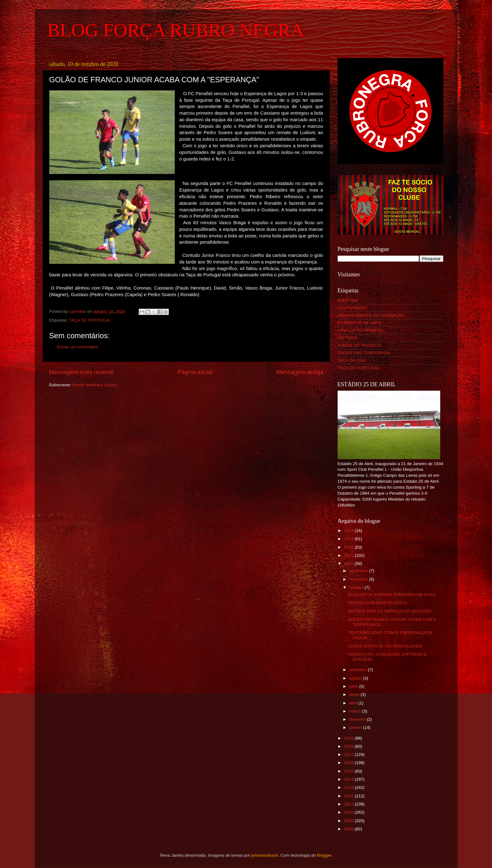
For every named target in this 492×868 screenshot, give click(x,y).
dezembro (359, 571)
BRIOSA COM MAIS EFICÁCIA (377, 603)
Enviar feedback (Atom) (95, 385)
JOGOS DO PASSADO (359, 345)
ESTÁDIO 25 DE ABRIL (360, 323)
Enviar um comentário (78, 347)
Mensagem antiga (300, 372)
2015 (349, 771)
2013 (349, 787)
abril (354, 703)
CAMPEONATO (353, 308)
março (356, 711)
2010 (349, 812)
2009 (349, 821)
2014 (349, 779)
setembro (359, 670)
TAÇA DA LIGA (352, 360)
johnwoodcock (265, 855)
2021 (349, 555)
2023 (349, 539)
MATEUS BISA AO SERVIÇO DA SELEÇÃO (390, 611)
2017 (349, 754)
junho (355, 694)
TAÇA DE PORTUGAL (90, 320)
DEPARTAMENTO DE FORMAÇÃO (371, 315)
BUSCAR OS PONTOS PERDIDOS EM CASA (392, 595)
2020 (349, 564)
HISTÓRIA (348, 338)
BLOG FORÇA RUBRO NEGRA (176, 30)
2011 (349, 804)
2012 (349, 796)
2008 (349, 829)
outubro (357, 587)
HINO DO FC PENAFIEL (361, 330)
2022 (349, 547)
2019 (349, 738)
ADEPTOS (348, 300)
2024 (349, 531)
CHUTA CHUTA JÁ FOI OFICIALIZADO (385, 646)
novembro (359, 579)
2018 (349, 746)
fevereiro (358, 719)
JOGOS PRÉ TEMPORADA (364, 353)
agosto (356, 678)
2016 (349, 763)
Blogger (324, 855)
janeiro (356, 727)
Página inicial (195, 372)
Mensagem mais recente (81, 372)
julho (354, 686)
